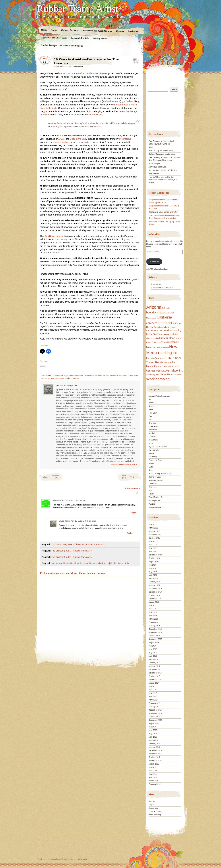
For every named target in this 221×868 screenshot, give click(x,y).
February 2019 (155, 622)
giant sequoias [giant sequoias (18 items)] (153, 338)
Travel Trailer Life (156, 497)
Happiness (153, 430)
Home (44, 30)
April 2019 (153, 616)
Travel (151, 494)
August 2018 (154, 643)
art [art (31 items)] (164, 308)
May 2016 (153, 734)
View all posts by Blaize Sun (124, 465)
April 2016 (153, 737)
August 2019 (154, 602)
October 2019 (154, 595)
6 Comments (74, 378)
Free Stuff (153, 413)
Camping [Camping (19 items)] (158, 327)
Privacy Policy (100, 38)
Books (151, 403)
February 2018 (155, 663)
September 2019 (155, 599)
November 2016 (155, 713)
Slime (131, 376)
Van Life (57, 376)
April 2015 (153, 777)
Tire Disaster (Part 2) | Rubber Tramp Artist (72, 557)
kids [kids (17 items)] (156, 342)
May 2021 (153, 548)
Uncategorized (154, 501)
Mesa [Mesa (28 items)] (149, 347)
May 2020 (153, 572)
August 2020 (154, 562)
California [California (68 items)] (164, 317)
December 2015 (155, 750)
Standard (135, 60)
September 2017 (155, 680)
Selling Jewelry (155, 477)
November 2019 (155, 592)
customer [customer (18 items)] (158, 330)
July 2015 (152, 767)
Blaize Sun (79, 67)
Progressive (125, 139)
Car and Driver (95, 115)
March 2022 (153, 528)
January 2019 (154, 626)
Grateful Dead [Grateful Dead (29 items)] (167, 338)
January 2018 (154, 666)
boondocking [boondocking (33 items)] (154, 313)
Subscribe (154, 262)
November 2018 (155, 632)
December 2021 (155, 535)
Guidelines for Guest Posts (54, 38)
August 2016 (154, 723)
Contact (120, 31)
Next (132, 477)
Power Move (154, 174)
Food (151, 410)
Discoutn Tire (89, 376)
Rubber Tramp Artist (78, 9)
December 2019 (155, 589)
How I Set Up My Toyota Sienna (162, 151)
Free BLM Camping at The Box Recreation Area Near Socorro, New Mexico (163, 180)
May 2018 (153, 653)
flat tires (106, 376)
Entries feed (153, 808)
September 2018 (155, 639)
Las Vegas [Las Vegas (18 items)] (162, 342)
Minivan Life (153, 440)
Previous (49, 477)
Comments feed (155, 811)
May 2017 (153, 693)
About (54, 30)
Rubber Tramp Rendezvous (160, 474)
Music (151, 443)
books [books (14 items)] (168, 308)
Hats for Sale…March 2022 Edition (163, 170)
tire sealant (60, 378)
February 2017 (155, 703)
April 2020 (153, 575)
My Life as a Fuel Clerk (158, 447)
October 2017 (154, 676)
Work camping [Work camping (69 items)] (158, 379)
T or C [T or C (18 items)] (160, 366)
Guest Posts (154, 426)
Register (152, 801)
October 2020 (154, 558)
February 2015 (155, 784)
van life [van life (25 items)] (159, 374)
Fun (150, 416)
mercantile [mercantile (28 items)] (173, 342)
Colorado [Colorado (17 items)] (150, 330)
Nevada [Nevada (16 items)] (166, 347)
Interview (152, 437)
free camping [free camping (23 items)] (175, 330)
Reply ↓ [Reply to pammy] (134, 513)
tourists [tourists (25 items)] (167, 366)
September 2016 (155, 720)
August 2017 (154, 683)
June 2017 (153, 690)
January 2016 (154, 747)
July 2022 (152, 525)
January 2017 (154, 707)
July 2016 (152, 727)
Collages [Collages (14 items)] (173, 327)
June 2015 (153, 771)
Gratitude (152, 423)
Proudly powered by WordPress (49, 859)
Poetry (151, 464)
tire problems (50, 378)
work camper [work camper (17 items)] (176, 375)
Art (150, 399)
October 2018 (154, 636)
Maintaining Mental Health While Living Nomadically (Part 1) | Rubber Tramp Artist (91, 563)
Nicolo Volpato (81, 859)
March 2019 (153, 619)
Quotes (152, 467)
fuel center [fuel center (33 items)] (153, 334)
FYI (52, 376)
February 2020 (155, 582)
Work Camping (155, 507)
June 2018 (153, 649)
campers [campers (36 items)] (152, 323)
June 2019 (153, 609)
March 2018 (153, 659)
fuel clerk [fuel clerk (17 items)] (163, 334)
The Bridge (153, 484)
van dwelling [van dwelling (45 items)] (175, 370)
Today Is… (153, 487)
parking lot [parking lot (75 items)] (168, 353)
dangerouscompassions (158, 200)
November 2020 (155, 555)
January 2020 (154, 585)
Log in (151, 805)
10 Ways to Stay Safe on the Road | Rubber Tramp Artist (78, 544)
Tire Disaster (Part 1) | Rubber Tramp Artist (72, 551)
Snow (151, 147)
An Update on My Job (157, 167)
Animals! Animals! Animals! (160, 396)
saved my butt (62, 142)
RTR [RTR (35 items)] (168, 358)
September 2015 (155, 761)
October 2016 (154, 717)
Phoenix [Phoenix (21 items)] (150, 358)
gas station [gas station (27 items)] (173, 334)
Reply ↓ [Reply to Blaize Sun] (130, 533)
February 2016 (155, 744)
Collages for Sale (69, 30)
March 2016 (153, 740)
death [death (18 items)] (165, 330)
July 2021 (152, 541)
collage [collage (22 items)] (166, 327)
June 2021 (153, 545)
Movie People (154, 164)
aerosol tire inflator (76, 376)
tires (66, 378)
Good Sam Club (78, 139)
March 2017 (153, 700)
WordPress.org (155, 815)
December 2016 (155, 710)
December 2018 (155, 629)
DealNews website (54, 236)
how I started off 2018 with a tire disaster (86, 73)
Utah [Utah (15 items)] (164, 371)
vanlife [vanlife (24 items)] (167, 374)
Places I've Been (155, 460)
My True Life (154, 450)
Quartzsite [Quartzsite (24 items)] (160, 358)
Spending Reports (156, 480)
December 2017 (155, 670)
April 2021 (153, 551)
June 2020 (153, 568)
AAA (60, 139)
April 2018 (153, 656)
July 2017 (152, 686)
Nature (151, 453)
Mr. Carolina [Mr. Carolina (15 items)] (157, 347)
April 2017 (153, 696)
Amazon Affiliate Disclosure (162, 288)
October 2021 (154, 538)
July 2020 (152, 565)
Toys (150, 490)
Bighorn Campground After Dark (162, 154)
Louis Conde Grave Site (169, 212)
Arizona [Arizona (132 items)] (154, 307)
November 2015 (155, 754)
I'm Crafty (152, 433)
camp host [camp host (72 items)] (166, 323)
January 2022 (154, 531)
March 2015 (153, 781)
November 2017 (155, 673)
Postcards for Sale (80, 38)
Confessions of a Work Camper (97, 31)
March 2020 (153, 578)
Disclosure (133, 31)
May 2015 (153, 774)
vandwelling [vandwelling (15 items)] (151, 375)
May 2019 (153, 612)
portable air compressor (119, 376)
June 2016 (153, 730)
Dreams (152, 406)
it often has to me (111, 101)
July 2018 (152, 646)
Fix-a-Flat (98, 376)
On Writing (153, 457)
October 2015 (154, 757)
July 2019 (152, 605)
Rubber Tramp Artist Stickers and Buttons (62, 45)
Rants (151, 470)
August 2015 (154, 764)
